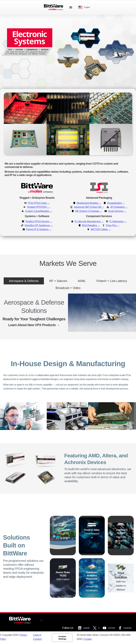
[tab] (24, 281)
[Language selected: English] (85, 7)
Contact (88, 639)
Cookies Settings (62, 638)
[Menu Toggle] (71, 7)
